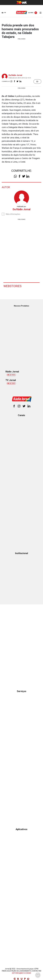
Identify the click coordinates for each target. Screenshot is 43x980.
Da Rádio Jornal (15, 75)
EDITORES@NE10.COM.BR (22, 973)
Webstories (12, 286)
